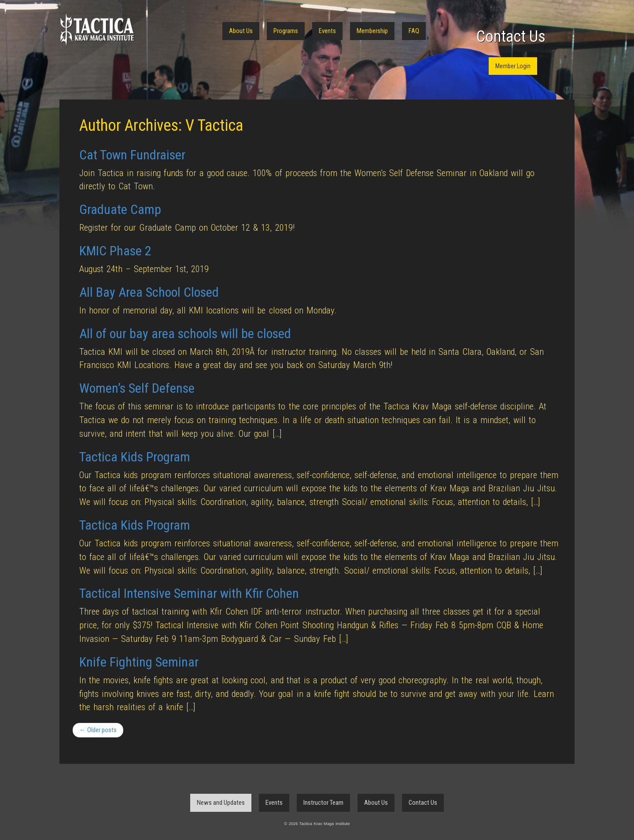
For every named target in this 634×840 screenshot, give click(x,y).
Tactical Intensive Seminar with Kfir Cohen (189, 593)
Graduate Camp (120, 209)
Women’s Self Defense (137, 388)
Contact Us (511, 37)
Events (327, 31)
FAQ (414, 31)
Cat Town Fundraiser (132, 155)
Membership (372, 31)
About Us (241, 31)
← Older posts (98, 730)
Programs (286, 31)
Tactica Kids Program (135, 457)
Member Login (513, 66)
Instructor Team (323, 803)
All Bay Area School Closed (149, 292)
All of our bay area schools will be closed (185, 333)
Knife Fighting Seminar (139, 662)
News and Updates (221, 803)
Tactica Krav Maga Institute (97, 30)
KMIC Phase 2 (115, 251)
